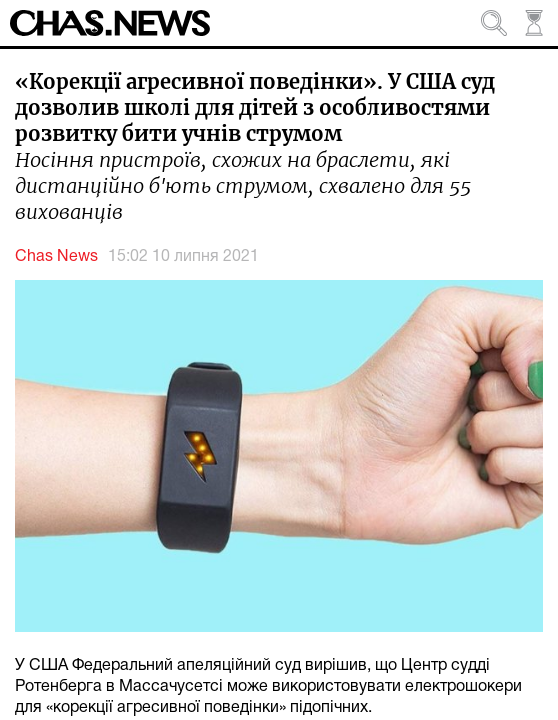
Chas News (56, 257)
